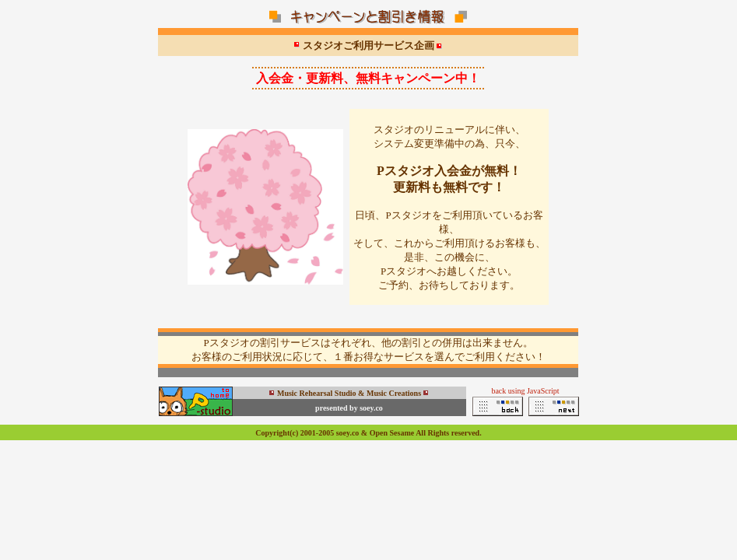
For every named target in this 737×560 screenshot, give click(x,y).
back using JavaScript (525, 391)
